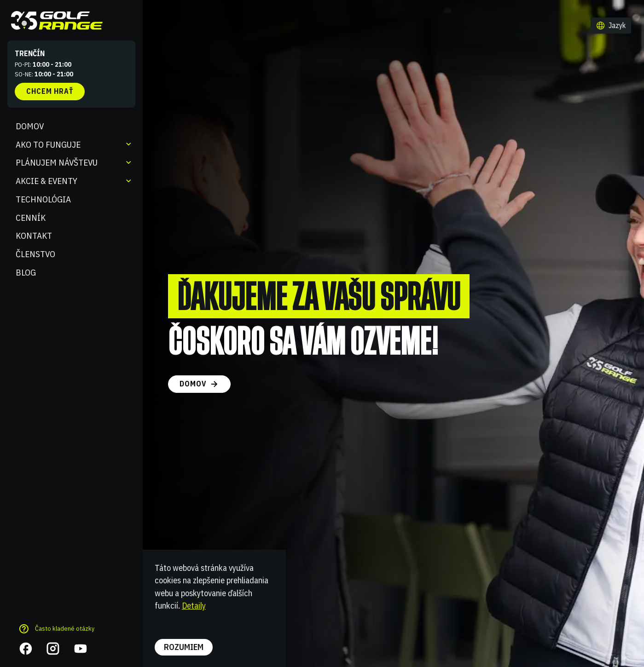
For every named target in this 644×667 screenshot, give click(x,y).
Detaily (194, 605)
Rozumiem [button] (184, 647)
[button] (611, 26)
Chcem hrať (50, 91)
